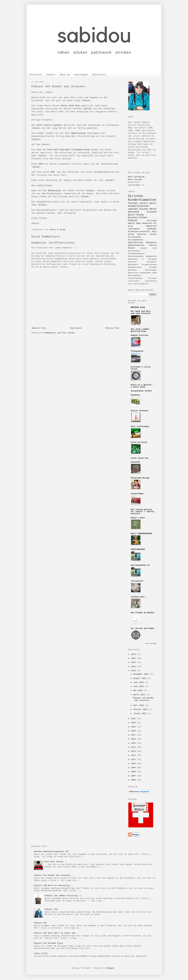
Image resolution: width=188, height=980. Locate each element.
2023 (134, 667)
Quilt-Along (136, 215)
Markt (153, 209)
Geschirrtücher (138, 218)
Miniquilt (152, 262)
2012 (134, 755)
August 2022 (140, 678)
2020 (134, 723)
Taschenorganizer (136, 254)
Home (155, 273)
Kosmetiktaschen (139, 206)
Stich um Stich (139, 442)
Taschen (133, 203)
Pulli (130, 284)
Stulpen (153, 267)
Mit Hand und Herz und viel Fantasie (141, 312)
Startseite (36, 75)
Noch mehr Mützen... (56, 862)
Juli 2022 (139, 682)
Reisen (131, 248)
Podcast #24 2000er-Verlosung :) (63, 896)
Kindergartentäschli (139, 232)
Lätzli (144, 203)
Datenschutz (99, 75)
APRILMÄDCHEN (138, 549)
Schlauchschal (135, 267)
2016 (134, 739)
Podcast (51, 75)
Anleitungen (81, 75)
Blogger (111, 968)
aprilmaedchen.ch (140, 565)
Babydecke (151, 243)
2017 (134, 735)
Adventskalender (136, 256)
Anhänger (152, 229)
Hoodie (144, 248)
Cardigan (152, 259)
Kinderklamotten (142, 200)
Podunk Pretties (139, 335)
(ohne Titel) (41, 954)
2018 (134, 731)
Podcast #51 (40, 923)
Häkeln (131, 223)
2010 (134, 764)
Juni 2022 (139, 687)
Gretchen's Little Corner (141, 368)
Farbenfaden (137, 494)
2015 (134, 743)
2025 (134, 658)
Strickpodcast (136, 240)
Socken (153, 234)
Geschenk (134, 212)
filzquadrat (137, 351)
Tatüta (136, 284)
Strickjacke (134, 237)
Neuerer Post (39, 328)
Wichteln (132, 270)
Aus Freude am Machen (142, 613)
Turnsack (152, 278)
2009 (134, 768)
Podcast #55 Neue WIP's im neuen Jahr (55, 933)
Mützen (153, 245)
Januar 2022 (140, 714)
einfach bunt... (139, 597)
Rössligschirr (135, 276)
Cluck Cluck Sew (139, 458)
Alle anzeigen (151, 643)
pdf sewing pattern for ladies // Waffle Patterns (142, 512)
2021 (134, 719)
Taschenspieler (135, 278)
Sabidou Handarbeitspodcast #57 (51, 852)
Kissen (144, 209)
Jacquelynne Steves (141, 391)
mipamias (135, 395)
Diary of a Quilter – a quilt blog (142, 386)
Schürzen (142, 234)
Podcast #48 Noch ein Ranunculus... (54, 886)
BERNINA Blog (138, 307)
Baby (139, 223)
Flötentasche (134, 281)
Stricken (135, 196)
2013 (134, 751)
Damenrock (151, 226)
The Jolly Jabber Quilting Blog (140, 330)
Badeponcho (151, 256)
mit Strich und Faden (142, 629)
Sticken (152, 212)
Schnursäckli (134, 251)
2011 (134, 760)
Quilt (153, 203)
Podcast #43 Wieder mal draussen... (143, 699)
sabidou (133, 209)
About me (65, 75)
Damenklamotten (136, 245)
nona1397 (135, 462)
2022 (134, 671)
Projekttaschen (149, 265)
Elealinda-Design (140, 478)
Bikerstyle (133, 273)
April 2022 (140, 695)
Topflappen (134, 229)
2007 (134, 776)
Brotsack (152, 221)
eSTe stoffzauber (140, 427)
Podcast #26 (51, 909)
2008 (134, 772)
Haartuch (132, 262)
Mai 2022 (139, 691)
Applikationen (136, 243)
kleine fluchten (139, 411)
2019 (134, 727)
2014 (134, 747)
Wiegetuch (144, 284)
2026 (134, 654)
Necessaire (133, 265)
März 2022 (139, 705)
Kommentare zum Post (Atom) (60, 333)
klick (86, 101)
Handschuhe (146, 273)
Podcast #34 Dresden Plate (49, 943)
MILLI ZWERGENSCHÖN (141, 534)
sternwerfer (137, 581)
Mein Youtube (135, 180)
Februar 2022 (141, 710)
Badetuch (147, 223)
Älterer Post (112, 328)
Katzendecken (151, 281)
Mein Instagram (136, 177)
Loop (155, 248)
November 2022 (142, 674)
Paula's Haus (138, 518)
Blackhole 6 (136, 259)
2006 (134, 780)
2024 (134, 663)
